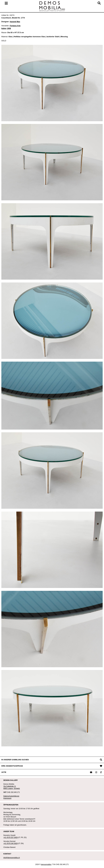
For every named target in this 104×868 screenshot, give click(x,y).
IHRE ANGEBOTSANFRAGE (12, 766)
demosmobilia (46, 864)
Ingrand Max (15, 22)
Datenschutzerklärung (11, 796)
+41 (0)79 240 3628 (10, 843)
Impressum (7, 798)
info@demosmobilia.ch (12, 858)
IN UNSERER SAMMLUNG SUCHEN (15, 760)
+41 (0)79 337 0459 (10, 837)
